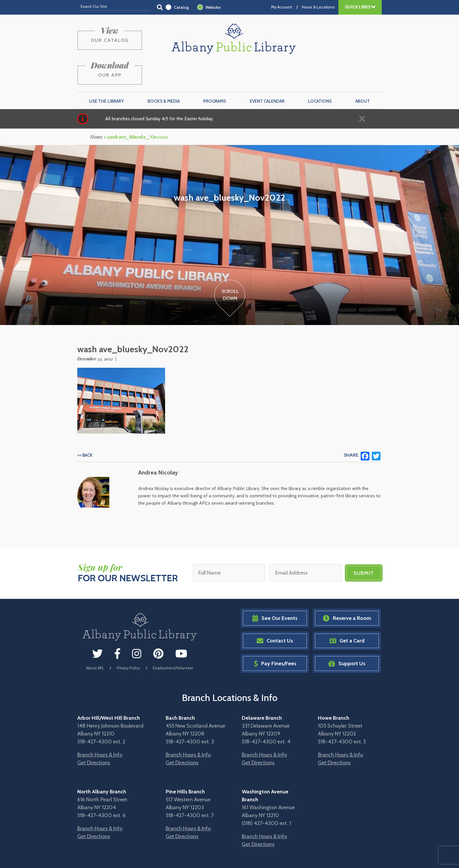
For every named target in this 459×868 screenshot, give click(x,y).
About (363, 73)
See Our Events (275, 590)
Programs (215, 73)
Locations (320, 73)
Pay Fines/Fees (275, 636)
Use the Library (106, 73)
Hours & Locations (318, 7)
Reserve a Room (347, 590)
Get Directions (94, 735)
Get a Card (347, 613)
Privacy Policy (128, 640)
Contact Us (275, 613)
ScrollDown (230, 267)
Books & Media (164, 73)
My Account (282, 7)
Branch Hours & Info (100, 727)
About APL (95, 640)
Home (96, 109)
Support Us (347, 636)
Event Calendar (267, 73)
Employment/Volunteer (173, 640)
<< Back (85, 427)
